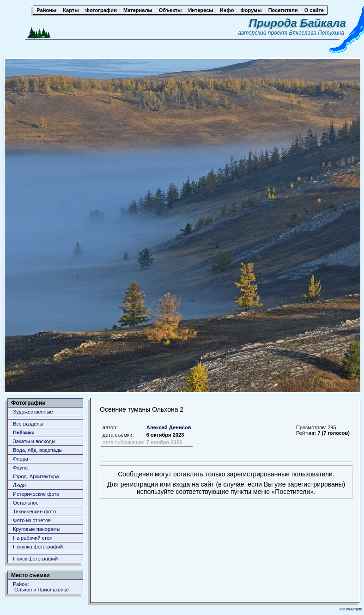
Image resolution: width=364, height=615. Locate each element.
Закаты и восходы (34, 441)
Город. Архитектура (36, 476)
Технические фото (34, 511)
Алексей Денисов (169, 427)
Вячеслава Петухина (317, 33)
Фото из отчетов (32, 520)
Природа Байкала (297, 23)
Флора (21, 459)
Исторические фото (36, 494)
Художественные (33, 412)
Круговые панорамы (37, 529)
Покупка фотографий (38, 547)
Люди (19, 485)
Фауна (20, 468)
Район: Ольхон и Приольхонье (41, 587)
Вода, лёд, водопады (38, 450)
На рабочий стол (33, 538)
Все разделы (28, 424)
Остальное (26, 503)
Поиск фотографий (35, 559)
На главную (351, 609)
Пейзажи (24, 432)
